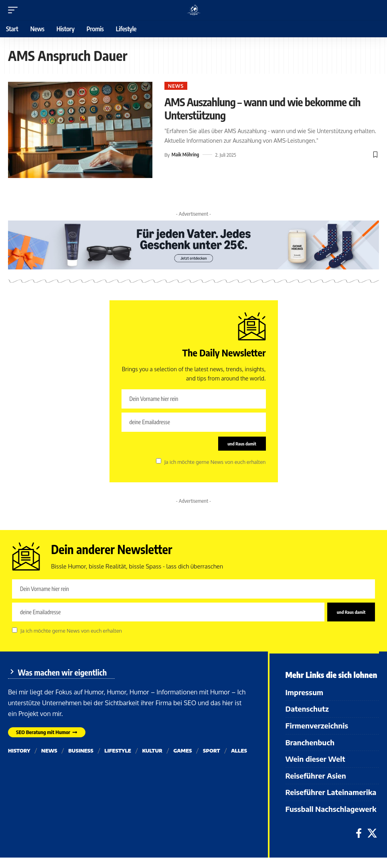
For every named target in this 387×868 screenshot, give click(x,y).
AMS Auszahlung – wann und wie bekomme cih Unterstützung (246, 109)
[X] (372, 844)
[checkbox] (159, 463)
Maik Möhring (186, 156)
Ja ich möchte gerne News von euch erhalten (215, 463)
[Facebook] (359, 844)
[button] (15, 10)
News (178, 86)
